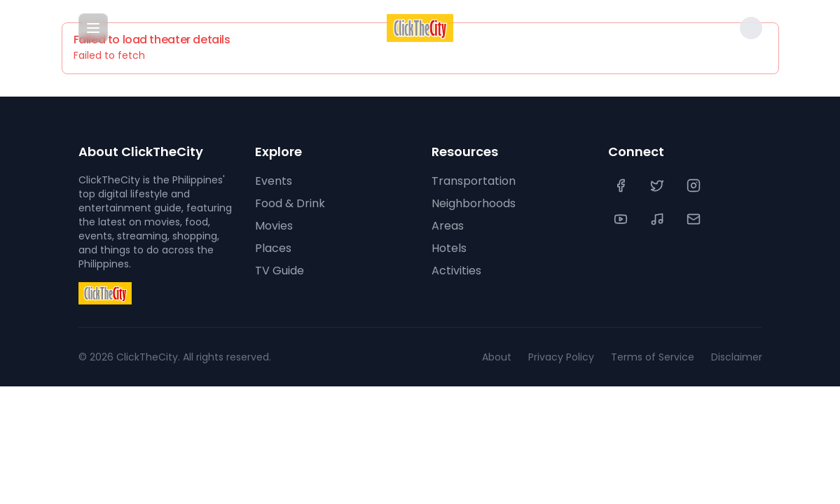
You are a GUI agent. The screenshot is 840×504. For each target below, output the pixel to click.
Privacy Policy (561, 357)
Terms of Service (653, 357)
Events (274, 181)
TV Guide (280, 271)
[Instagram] (695, 185)
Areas (448, 226)
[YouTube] (622, 219)
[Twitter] (659, 185)
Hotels (449, 248)
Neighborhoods (474, 203)
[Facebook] (622, 185)
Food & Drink (290, 203)
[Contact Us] (695, 219)
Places (273, 248)
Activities (456, 271)
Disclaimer (737, 357)
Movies (274, 226)
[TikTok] (659, 219)
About (497, 357)
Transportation (474, 181)
